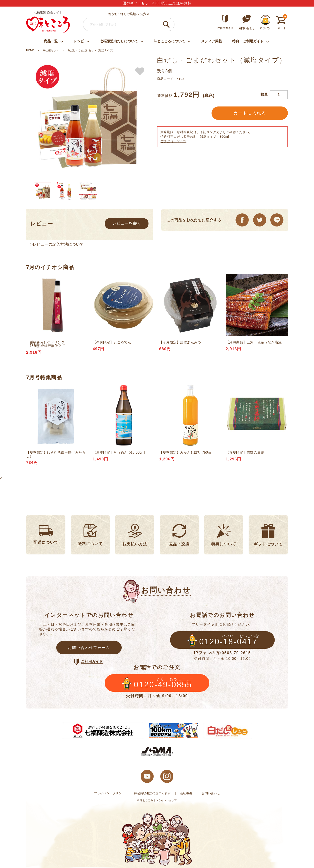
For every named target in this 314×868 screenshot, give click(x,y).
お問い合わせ (211, 793)
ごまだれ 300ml (173, 141)
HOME (30, 50)
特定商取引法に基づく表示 (152, 793)
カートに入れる (250, 113)
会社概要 (186, 793)
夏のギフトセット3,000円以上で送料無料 (157, 3)
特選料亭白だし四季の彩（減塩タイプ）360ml (195, 137)
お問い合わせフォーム (89, 648)
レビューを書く (126, 223)
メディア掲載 (212, 41)
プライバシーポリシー (109, 793)
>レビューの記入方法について (57, 244)
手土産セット (51, 50)
